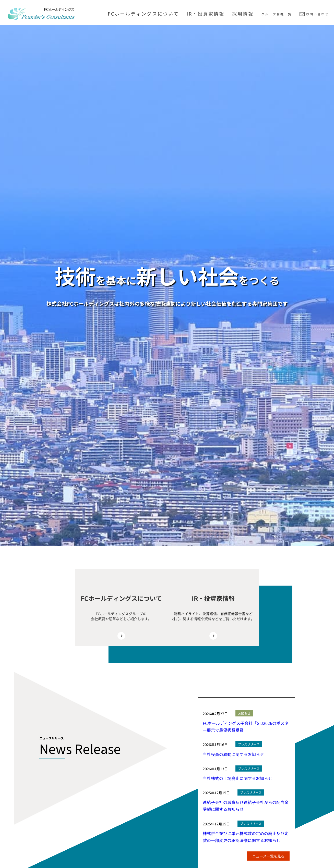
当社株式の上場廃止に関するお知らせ (237, 778)
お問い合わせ (317, 14)
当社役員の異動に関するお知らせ (233, 754)
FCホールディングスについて (143, 14)
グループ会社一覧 (277, 14)
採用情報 (243, 14)
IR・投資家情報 (206, 14)
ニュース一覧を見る (268, 856)
